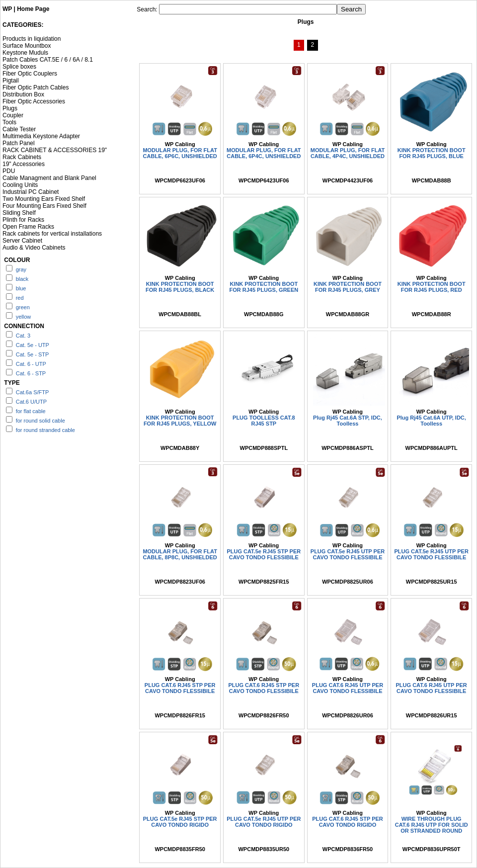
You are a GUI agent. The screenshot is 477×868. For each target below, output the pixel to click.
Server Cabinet (22, 241)
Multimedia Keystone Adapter (41, 136)
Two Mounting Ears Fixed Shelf (44, 199)
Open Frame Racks (28, 227)
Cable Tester (19, 129)
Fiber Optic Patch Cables (36, 87)
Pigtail (11, 81)
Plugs (10, 108)
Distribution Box (23, 94)
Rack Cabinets (22, 157)
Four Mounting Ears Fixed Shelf (44, 206)
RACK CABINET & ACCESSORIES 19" (55, 150)
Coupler (13, 115)
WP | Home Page (26, 9)
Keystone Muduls (25, 53)
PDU (9, 171)
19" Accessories (24, 164)
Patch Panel (19, 143)
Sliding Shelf (19, 213)
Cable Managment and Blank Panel (49, 178)
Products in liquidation (32, 39)
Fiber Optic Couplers (30, 74)
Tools (9, 122)
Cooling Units (20, 185)
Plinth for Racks (23, 220)
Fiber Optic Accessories (34, 101)
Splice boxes (19, 67)
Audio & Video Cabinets (34, 248)
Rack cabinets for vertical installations (52, 234)
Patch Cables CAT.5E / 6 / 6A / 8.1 (48, 60)
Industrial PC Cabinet (31, 192)
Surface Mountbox (27, 46)
